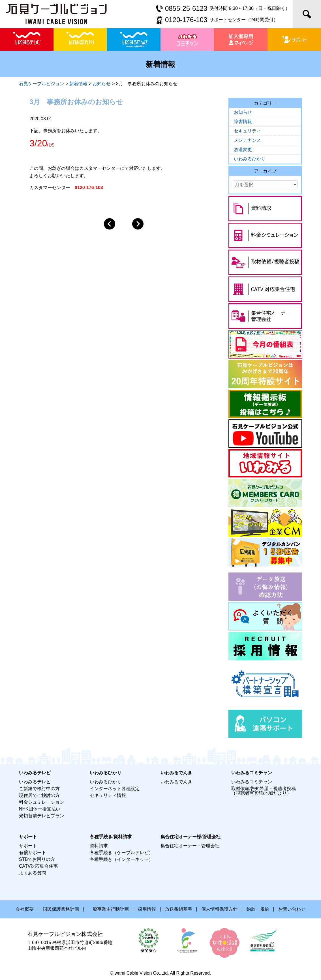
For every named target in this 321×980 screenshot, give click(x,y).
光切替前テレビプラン (42, 816)
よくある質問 (33, 873)
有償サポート (33, 853)
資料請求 (99, 846)
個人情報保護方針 (219, 909)
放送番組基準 (179, 909)
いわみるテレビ (35, 782)
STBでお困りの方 (37, 859)
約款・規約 (258, 909)
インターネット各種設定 (115, 789)
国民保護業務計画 (61, 909)
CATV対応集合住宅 (38, 866)
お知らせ (243, 112)
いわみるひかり (250, 159)
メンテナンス (247, 140)
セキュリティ (247, 131)
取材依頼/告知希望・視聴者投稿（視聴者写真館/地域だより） (264, 791)
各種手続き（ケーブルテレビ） (121, 853)
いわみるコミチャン (252, 782)
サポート (28, 846)
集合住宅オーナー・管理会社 (190, 846)
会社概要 (25, 909)
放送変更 (243, 150)
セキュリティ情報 (108, 795)
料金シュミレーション (42, 802)
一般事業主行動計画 (108, 909)
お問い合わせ (292, 909)
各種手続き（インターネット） (121, 859)
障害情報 (243, 122)
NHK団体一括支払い (40, 809)
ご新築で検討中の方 (39, 789)
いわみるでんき (176, 782)
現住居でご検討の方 (39, 795)
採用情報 (147, 909)
